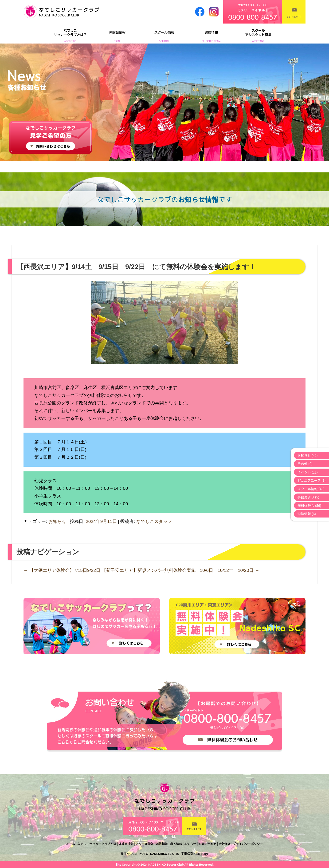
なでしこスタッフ (154, 521)
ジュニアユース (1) (312, 480)
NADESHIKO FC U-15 (165, 854)
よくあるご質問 (258, 34)
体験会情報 (117, 34)
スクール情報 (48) (311, 489)
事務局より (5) (308, 497)
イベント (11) (308, 472)
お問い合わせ (207, 844)
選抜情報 (211, 34)
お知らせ (57, 521)
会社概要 (225, 844)
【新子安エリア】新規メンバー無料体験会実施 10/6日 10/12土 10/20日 (181, 570)
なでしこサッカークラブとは (97, 844)
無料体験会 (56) (309, 505)
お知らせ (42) (308, 455)
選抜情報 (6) (307, 514)
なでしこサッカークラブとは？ (70, 34)
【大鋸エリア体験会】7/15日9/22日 (62, 570)
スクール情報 (164, 34)
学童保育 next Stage (195, 854)
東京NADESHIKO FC (134, 854)
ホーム (71, 844)
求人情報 (176, 844)
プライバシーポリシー (248, 844)
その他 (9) (305, 464)
